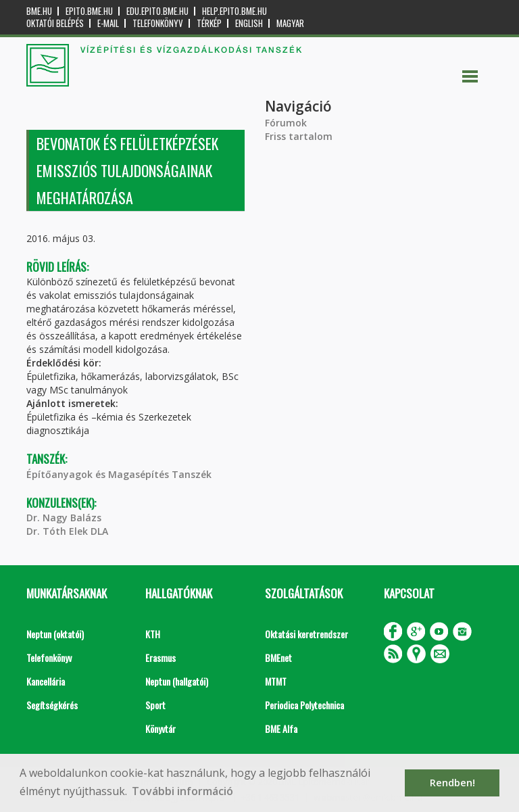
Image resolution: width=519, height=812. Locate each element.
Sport (155, 705)
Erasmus (160, 658)
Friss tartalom (299, 136)
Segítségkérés (52, 705)
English (249, 23)
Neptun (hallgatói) (177, 681)
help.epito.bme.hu (234, 11)
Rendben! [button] (452, 783)
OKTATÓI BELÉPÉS (55, 23)
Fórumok (286, 123)
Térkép (209, 23)
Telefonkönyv (158, 23)
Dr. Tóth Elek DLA (67, 531)
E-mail (108, 23)
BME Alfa (281, 729)
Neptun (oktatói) (55, 634)
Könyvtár (160, 729)
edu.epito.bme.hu (157, 11)
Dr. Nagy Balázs (64, 518)
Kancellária (46, 681)
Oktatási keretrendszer (306, 634)
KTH (153, 634)
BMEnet (278, 658)
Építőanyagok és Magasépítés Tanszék (119, 474)
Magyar (290, 23)
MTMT (276, 681)
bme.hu (39, 11)
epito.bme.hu (89, 11)
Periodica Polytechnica (304, 705)
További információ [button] (182, 791)
